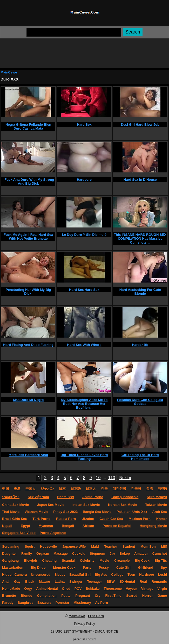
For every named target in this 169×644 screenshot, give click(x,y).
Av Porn (101, 603)
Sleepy (60, 575)
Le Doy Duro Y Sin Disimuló (84, 235)
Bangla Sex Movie (97, 512)
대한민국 (119, 489)
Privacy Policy (85, 624)
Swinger (76, 582)
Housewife (48, 546)
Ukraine (88, 519)
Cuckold (79, 554)
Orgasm (43, 554)
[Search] (74, 32)
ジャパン (47, 489)
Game (162, 596)
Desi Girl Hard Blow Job (140, 125)
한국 (104, 489)
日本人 (91, 489)
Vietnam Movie (36, 512)
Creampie (122, 561)
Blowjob (31, 561)
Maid (95, 546)
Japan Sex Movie (51, 505)
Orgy (28, 589)
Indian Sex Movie (86, 505)
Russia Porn (66, 519)
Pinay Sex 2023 (65, 512)
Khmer (162, 519)
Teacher (111, 546)
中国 (5, 489)
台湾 (150, 489)
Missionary (82, 603)
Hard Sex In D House (140, 180)
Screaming (11, 546)
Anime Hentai (47, 589)
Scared (132, 596)
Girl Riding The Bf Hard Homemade (140, 457)
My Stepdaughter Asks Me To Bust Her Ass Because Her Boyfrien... (84, 404)
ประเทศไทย (11, 497)
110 (112, 478)
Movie (104, 561)
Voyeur (131, 589)
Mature (45, 582)
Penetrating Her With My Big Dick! (28, 292)
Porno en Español (117, 526)
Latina (60, 582)
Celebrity (87, 561)
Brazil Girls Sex (14, 519)
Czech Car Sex (111, 519)
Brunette (9, 596)
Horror (147, 596)
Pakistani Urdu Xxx (132, 512)
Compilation (47, 596)
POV (78, 589)
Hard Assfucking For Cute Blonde (140, 292)
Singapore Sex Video (19, 533)
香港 (17, 489)
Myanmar (46, 526)
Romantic (159, 582)
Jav (112, 554)
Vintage (147, 589)
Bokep (125, 554)
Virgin (162, 589)
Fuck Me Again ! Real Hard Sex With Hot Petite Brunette (28, 237)
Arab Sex (160, 512)
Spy (164, 568)
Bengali (68, 526)
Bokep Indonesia (125, 497)
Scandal (68, 561)
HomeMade (11, 589)
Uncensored (41, 575)
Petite (66, 596)
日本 (62, 489)
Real (143, 582)
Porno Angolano (53, 533)
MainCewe (9, 72)
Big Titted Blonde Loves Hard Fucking (84, 457)
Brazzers (44, 603)
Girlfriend (146, 568)
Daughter (9, 554)
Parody (8, 603)
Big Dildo (38, 568)
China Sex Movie (15, 505)
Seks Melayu (157, 497)
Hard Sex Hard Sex (84, 290)
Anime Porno (93, 497)
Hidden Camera (14, 575)
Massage (61, 554)
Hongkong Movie (153, 526)
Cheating (50, 561)
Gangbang (10, 561)
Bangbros (26, 603)
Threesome (113, 589)
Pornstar (62, 603)
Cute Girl (123, 568)
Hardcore (84, 180)
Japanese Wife (74, 546)
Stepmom (97, 554)
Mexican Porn (140, 519)
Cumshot (160, 554)
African (88, 526)
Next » (125, 478)
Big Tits (161, 561)
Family (27, 554)
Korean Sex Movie (123, 505)
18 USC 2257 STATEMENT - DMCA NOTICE (84, 631)
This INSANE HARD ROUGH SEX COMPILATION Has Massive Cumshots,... (140, 239)
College (117, 575)
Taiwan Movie (156, 505)
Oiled (66, 589)
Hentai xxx (66, 497)
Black (30, 582)
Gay (17, 582)
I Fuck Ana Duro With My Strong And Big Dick (28, 182)
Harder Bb (140, 345)
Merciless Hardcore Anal (28, 455)
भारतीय (162, 489)
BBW (111, 582)
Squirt (30, 546)
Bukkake (93, 589)
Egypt (25, 526)
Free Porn (96, 616)
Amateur (141, 554)
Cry (98, 596)
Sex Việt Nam (38, 497)
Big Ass (101, 575)
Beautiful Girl (80, 575)
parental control (85, 639)
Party (87, 568)
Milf (164, 546)
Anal (6, 582)
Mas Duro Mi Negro (28, 400)
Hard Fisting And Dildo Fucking (28, 345)
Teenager (95, 582)
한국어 (136, 489)
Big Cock (142, 561)
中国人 (31, 489)
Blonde (26, 596)
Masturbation (13, 568)
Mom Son (148, 546)
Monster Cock (64, 568)
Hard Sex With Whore (84, 345)
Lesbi (163, 575)
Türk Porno (41, 519)
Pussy (104, 568)
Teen (131, 575)
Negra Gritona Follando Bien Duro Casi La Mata (28, 126)
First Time (113, 596)
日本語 (76, 489)
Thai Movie (11, 512)
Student (129, 546)
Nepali (7, 526)
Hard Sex (84, 125)
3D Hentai (127, 582)
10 (98, 478)
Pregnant (83, 596)
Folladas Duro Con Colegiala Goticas (140, 402)
